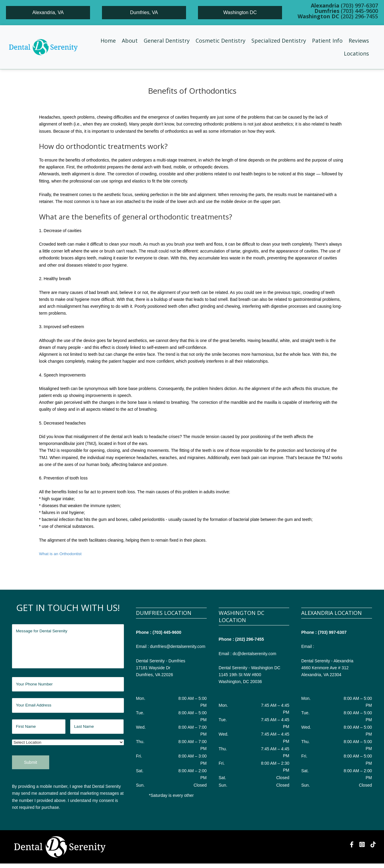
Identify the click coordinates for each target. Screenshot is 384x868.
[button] (130, 41)
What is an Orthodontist (61, 554)
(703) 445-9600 (167, 632)
